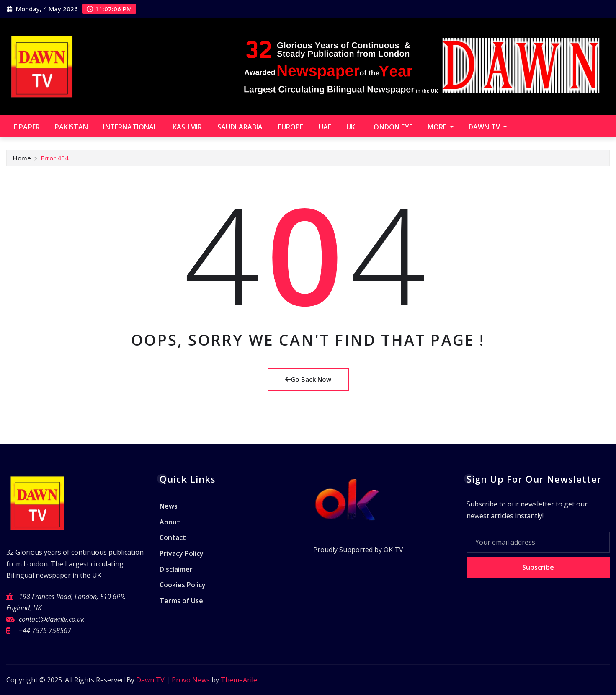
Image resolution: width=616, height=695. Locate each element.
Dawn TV (488, 127)
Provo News (191, 680)
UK (351, 127)
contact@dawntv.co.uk (52, 619)
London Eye (391, 127)
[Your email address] (538, 542)
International (130, 127)
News (169, 506)
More (441, 127)
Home (22, 158)
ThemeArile (239, 680)
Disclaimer (176, 569)
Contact (173, 538)
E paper (27, 127)
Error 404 (55, 158)
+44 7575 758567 (45, 630)
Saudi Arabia (240, 127)
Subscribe (538, 567)
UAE (325, 127)
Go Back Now (308, 379)
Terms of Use (181, 601)
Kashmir (187, 127)
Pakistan (71, 127)
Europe (291, 127)
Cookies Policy (183, 585)
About (170, 522)
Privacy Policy (182, 553)
